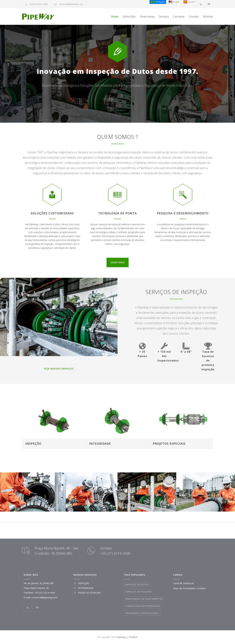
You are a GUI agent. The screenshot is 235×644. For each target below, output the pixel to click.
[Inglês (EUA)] (174, 2)
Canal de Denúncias (184, 583)
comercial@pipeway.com (71, 4)
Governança (147, 16)
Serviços (164, 16)
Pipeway (121, 637)
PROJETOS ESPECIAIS (169, 444)
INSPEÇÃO (33, 444)
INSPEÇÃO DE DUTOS (137, 584)
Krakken (133, 637)
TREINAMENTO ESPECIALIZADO (142, 613)
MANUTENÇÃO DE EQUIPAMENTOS (144, 599)
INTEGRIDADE (100, 444)
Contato (194, 16)
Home (115, 16)
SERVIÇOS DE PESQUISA (138, 592)
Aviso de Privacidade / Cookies (189, 588)
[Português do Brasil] (158, 2)
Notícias (208, 16)
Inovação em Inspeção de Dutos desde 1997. (117, 77)
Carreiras (179, 16)
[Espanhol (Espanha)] (190, 2)
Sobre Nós (129, 16)
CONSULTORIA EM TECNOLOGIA (143, 606)
